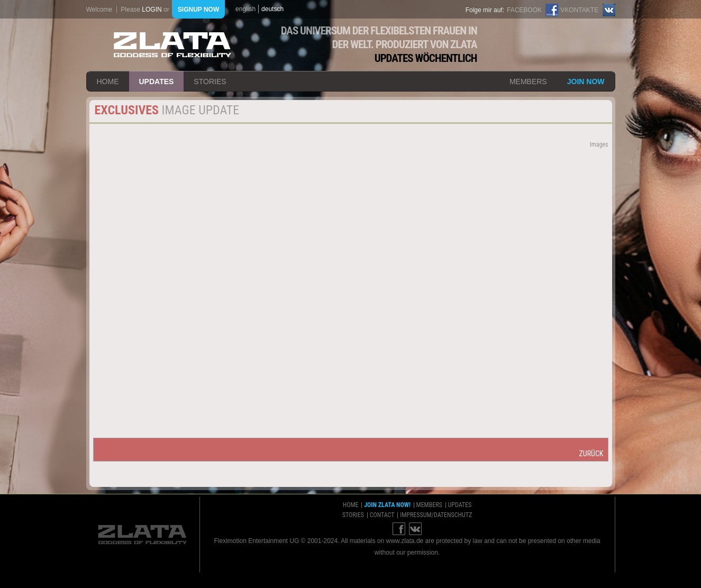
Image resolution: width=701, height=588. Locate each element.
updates (157, 82)
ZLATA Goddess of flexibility (172, 45)
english (245, 9)
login (152, 10)
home (108, 82)
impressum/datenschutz (436, 515)
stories (210, 82)
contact (382, 515)
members (528, 82)
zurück (591, 454)
